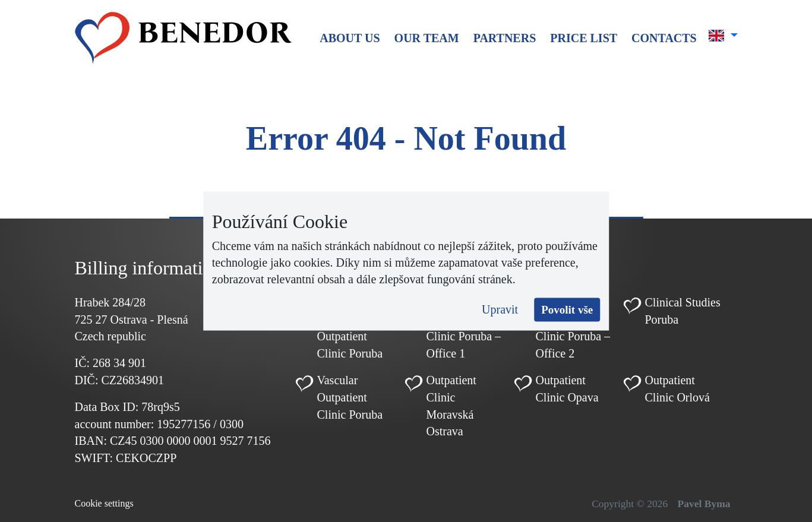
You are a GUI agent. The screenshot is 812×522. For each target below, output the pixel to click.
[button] (723, 36)
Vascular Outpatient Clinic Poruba (350, 397)
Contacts (664, 38)
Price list (584, 38)
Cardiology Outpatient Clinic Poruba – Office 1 (464, 328)
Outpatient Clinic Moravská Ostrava (451, 406)
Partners (505, 38)
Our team (427, 38)
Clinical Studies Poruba (683, 311)
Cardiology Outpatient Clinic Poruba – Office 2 (573, 328)
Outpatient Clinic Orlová (677, 389)
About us (350, 38)
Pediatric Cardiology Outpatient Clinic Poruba (350, 328)
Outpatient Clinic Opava (567, 389)
